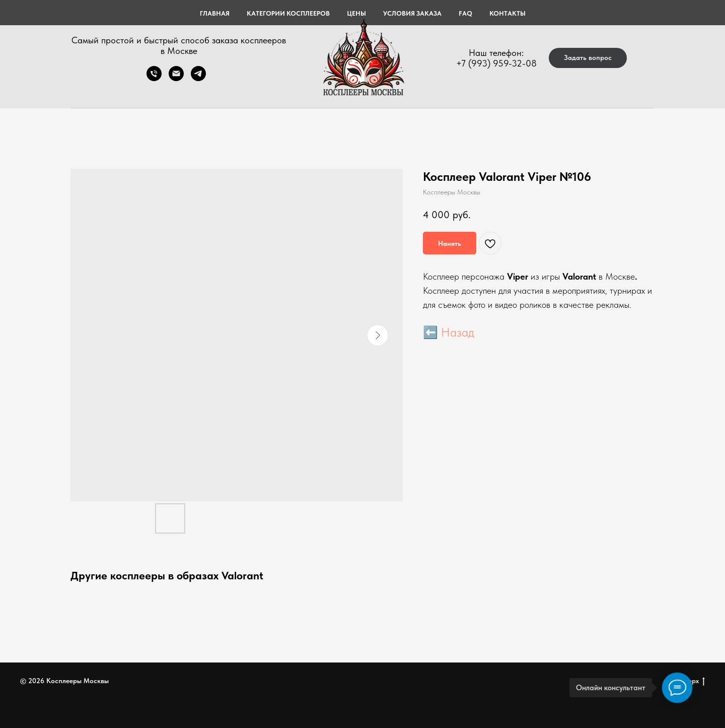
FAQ (465, 13)
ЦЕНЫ (356, 13)
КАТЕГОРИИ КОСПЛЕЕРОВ (288, 13)
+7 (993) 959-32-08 (496, 63)
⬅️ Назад (449, 332)
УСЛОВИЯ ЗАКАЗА (412, 13)
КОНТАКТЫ (507, 13)
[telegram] (198, 78)
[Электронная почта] (176, 78)
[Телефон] (154, 78)
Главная (215, 13)
